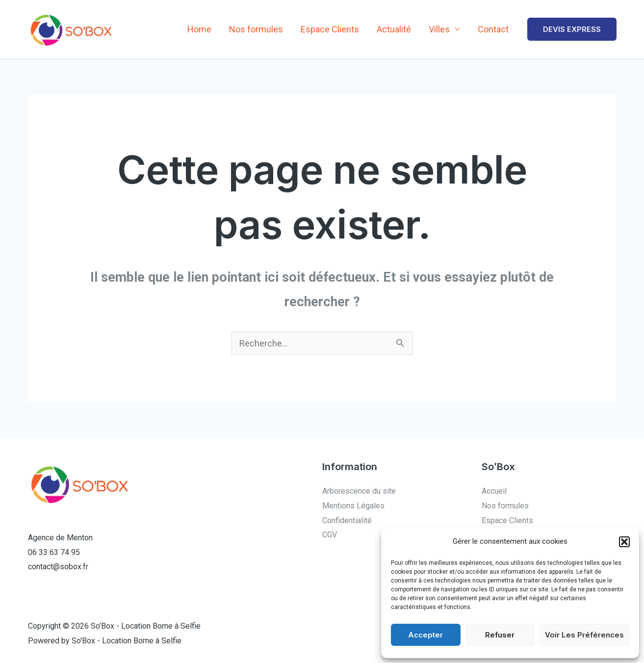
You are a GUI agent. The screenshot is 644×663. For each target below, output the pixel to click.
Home (199, 29)
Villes (439, 29)
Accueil (494, 491)
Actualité (394, 29)
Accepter (425, 635)
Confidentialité (347, 520)
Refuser (500, 635)
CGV (330, 535)
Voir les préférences (584, 635)
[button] (624, 542)
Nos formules (256, 29)
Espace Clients (330, 29)
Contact (493, 29)
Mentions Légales (353, 506)
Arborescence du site (359, 491)
